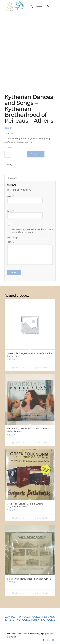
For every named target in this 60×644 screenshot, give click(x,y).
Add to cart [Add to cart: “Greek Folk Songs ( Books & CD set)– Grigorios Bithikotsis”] (18, 518)
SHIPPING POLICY (44, 620)
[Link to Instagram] (48, 640)
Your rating (13, 238)
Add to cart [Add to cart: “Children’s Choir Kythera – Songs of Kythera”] (18, 593)
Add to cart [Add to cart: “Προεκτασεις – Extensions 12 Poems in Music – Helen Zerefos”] (18, 443)
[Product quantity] (8, 154)
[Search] (30, 6)
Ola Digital (11, 637)
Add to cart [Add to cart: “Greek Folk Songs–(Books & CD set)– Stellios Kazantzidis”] (18, 367)
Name (11, 196)
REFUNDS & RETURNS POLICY (30, 618)
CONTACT (11, 617)
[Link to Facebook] (44, 640)
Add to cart (36, 154)
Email (10, 211)
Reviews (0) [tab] (12, 178)
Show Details (41, 367)
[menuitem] (30, 6)
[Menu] (38, 6)
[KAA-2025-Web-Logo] (25, 6)
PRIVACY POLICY (30, 617)
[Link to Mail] (53, 640)
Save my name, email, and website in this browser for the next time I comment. (34, 230)
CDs (15, 165)
